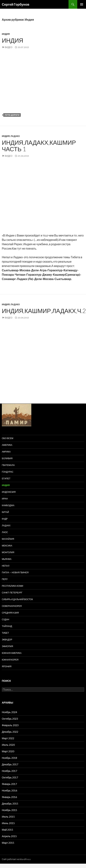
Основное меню (82, 4)
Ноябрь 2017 (9, 771)
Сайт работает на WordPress (16, 859)
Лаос (5, 532)
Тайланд (7, 626)
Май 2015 (7, 830)
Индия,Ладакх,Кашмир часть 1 (39, 146)
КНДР (5, 519)
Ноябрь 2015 (9, 810)
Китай (5, 512)
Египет (6, 479)
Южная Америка (12, 653)
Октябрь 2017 (10, 777)
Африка (6, 452)
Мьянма (7, 559)
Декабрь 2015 (10, 804)
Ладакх (15, 136)
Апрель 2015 (9, 836)
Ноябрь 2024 (9, 712)
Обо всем (8, 438)
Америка (7, 445)
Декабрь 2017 (10, 764)
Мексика (7, 546)
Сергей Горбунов (16, 4)
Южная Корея (10, 660)
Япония (7, 666)
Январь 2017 (9, 784)
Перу (5, 579)
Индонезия (9, 492)
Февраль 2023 (10, 725)
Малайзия (8, 539)
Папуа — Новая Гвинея (15, 572)
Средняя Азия (10, 613)
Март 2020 (8, 751)
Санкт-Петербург (12, 593)
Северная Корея (12, 606)
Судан (5, 619)
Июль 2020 (8, 745)
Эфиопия (7, 646)
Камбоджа (8, 505)
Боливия (7, 458)
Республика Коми (12, 586)
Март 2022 (8, 738)
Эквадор (7, 640)
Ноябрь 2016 (9, 790)
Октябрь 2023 (10, 719)
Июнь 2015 (8, 823)
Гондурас (8, 472)
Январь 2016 (9, 797)
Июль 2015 (8, 817)
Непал (6, 566)
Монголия (8, 552)
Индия (6, 34)
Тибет (5, 633)
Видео (9, 47)
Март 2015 (8, 843)
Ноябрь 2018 (9, 758)
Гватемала (8, 465)
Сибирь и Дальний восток (17, 599)
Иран (5, 499)
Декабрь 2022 (10, 732)
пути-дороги (12, 115)
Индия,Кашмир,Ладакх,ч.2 (44, 311)
